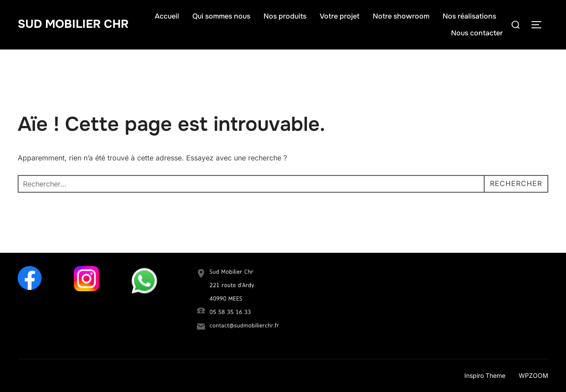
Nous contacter (477, 33)
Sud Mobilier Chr (73, 24)
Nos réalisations (469, 16)
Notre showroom (401, 16)
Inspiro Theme (485, 375)
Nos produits (285, 16)
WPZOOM (533, 375)
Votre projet (340, 16)
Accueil (167, 16)
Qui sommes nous (221, 16)
